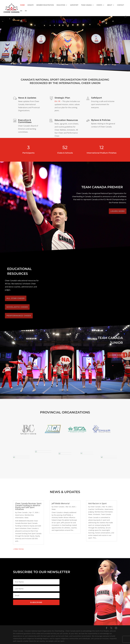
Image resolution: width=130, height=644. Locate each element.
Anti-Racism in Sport (97, 503)
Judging (91, 512)
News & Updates (27, 99)
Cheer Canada (22, 512)
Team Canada (106, 514)
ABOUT (110, 5)
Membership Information (104, 512)
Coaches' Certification (96, 509)
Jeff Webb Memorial (61, 503)
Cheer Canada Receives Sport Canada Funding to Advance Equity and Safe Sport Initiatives (28, 506)
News (26, 518)
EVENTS (99, 5)
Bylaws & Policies (101, 121)
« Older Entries (18, 549)
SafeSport (97, 98)
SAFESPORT (74, 5)
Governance (19, 515)
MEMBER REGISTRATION (45, 5)
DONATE (31, 5)
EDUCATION (61, 5)
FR (26, 11)
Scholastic (97, 514)
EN (21, 11)
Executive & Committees (25, 122)
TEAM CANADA (86, 5)
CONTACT (121, 5)
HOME (22, 5)
